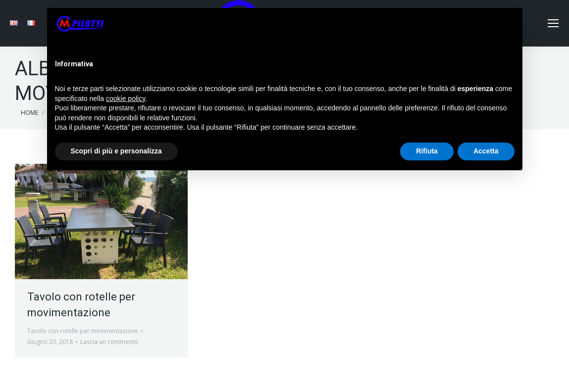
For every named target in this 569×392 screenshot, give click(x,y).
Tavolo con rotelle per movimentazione (83, 331)
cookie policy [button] (126, 98)
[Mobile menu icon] (553, 23)
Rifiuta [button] (427, 151)
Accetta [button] (486, 151)
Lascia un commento (109, 342)
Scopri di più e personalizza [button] (116, 151)
